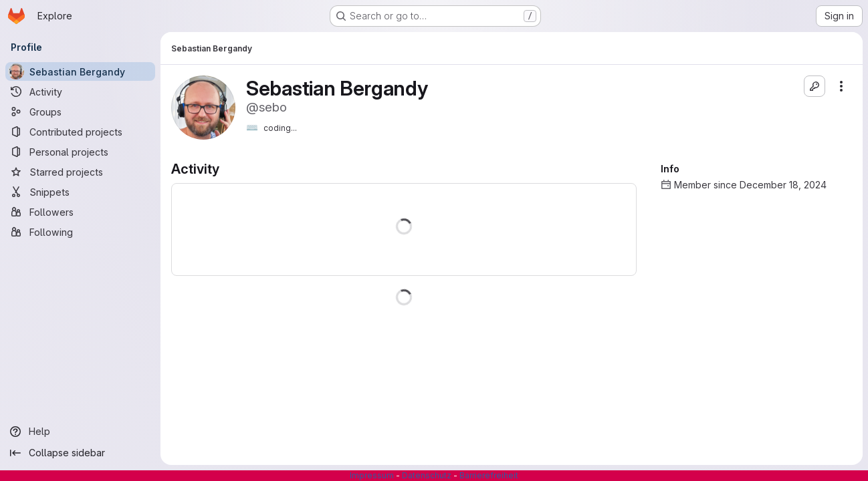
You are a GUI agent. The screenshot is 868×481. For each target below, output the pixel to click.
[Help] (80, 432)
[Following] (80, 232)
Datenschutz (427, 475)
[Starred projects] (80, 172)
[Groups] (80, 112)
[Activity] (80, 92)
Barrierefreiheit (489, 475)
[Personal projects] (80, 152)
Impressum (372, 475)
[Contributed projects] (80, 132)
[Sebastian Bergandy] (80, 71)
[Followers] (80, 212)
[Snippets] (80, 192)
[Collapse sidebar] (80, 453)
